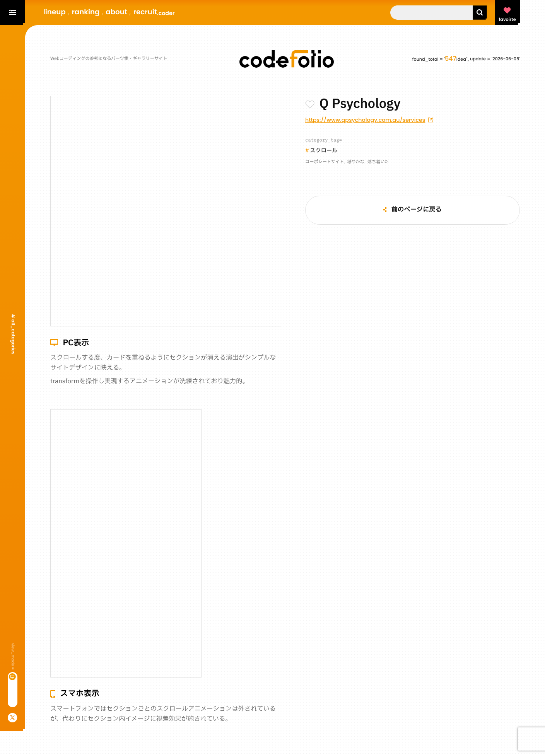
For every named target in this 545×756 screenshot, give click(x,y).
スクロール (324, 151)
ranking (85, 12)
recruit (154, 12)
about (116, 12)
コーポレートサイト (325, 162)
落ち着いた (378, 162)
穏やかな (356, 162)
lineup (55, 12)
